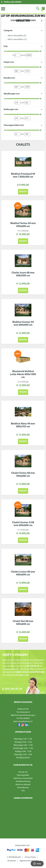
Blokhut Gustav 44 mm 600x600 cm (23, 324)
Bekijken (23, 191)
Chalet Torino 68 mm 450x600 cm (23, 475)
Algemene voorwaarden (23, 778)
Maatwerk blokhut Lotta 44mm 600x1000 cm (23, 374)
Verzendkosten (23, 788)
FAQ (23, 791)
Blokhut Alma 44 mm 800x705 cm (23, 425)
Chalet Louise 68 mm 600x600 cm (23, 573)
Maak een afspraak (23, 785)
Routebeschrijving (23, 781)
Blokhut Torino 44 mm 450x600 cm (23, 225)
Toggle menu (3, 9)
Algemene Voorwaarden (29, 861)
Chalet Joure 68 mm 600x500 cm (23, 274)
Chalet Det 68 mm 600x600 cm (23, 623)
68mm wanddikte (17, 39)
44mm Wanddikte (17, 36)
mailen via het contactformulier (30, 672)
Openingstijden (23, 775)
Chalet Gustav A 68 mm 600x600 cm (23, 524)
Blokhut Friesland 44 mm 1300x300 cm (23, 175)
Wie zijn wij (23, 772)
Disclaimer (12, 861)
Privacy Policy (30, 857)
